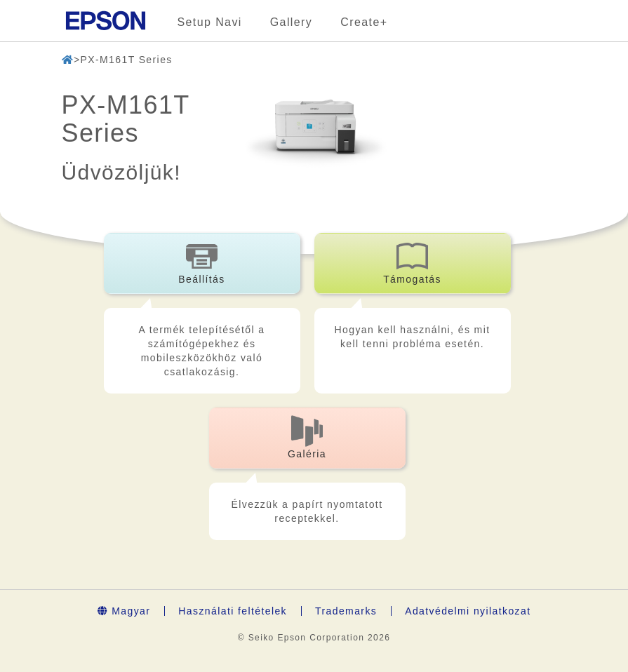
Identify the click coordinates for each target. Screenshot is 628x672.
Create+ (364, 22)
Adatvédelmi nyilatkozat (468, 611)
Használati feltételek (233, 611)
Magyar (124, 611)
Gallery (291, 22)
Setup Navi (210, 22)
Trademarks (346, 611)
